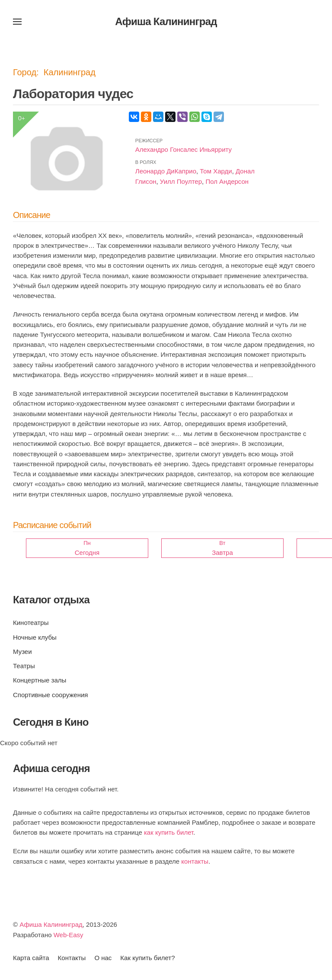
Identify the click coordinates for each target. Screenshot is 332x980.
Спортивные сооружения (50, 695)
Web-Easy (69, 935)
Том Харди (216, 171)
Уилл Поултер (181, 181)
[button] (17, 22)
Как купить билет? (147, 958)
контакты (195, 861)
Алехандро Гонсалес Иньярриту (184, 149)
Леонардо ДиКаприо (166, 171)
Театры (24, 666)
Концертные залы (40, 680)
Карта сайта (31, 958)
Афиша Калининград (51, 924)
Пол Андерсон (227, 181)
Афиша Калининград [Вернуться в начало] (166, 21)
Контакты (72, 958)
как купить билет (169, 832)
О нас (103, 958)
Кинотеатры (31, 623)
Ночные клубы (35, 637)
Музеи (22, 652)
